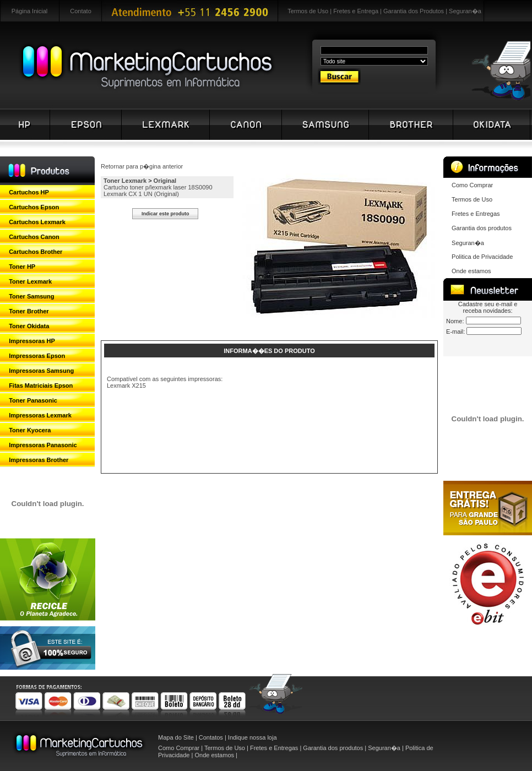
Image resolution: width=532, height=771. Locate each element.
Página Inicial (29, 11)
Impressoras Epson (37, 356)
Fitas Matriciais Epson (41, 385)
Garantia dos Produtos (414, 11)
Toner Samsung (31, 296)
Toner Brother (29, 311)
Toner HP (22, 267)
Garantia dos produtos (482, 228)
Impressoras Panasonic (43, 445)
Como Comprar (472, 185)
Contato (81, 11)
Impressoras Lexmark (40, 415)
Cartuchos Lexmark (37, 222)
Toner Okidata (29, 326)
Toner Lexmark (30, 281)
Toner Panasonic (33, 400)
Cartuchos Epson (34, 207)
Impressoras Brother (39, 460)
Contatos (211, 737)
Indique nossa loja (253, 737)
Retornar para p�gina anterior (142, 166)
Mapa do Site (176, 737)
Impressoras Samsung (41, 371)
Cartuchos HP (29, 192)
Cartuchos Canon (34, 237)
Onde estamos (471, 271)
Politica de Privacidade (482, 257)
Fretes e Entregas (476, 214)
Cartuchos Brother (36, 252)
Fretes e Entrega (356, 11)
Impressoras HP (32, 341)
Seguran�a (465, 11)
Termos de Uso (308, 11)
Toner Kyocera (30, 430)
